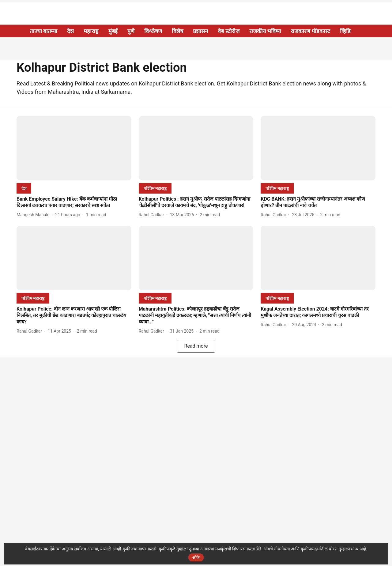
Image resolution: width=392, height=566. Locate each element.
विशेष (177, 31)
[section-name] (24, 188)
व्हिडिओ (348, 31)
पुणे (131, 31)
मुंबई (113, 31)
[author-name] (34, 215)
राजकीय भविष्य (265, 31)
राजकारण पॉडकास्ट (310, 31)
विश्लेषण (153, 31)
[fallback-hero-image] (74, 148)
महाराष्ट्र (91, 31)
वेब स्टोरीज (228, 31)
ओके (196, 557)
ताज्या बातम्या (43, 31)
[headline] (74, 202)
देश (70, 31)
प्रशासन (200, 31)
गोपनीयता (282, 549)
